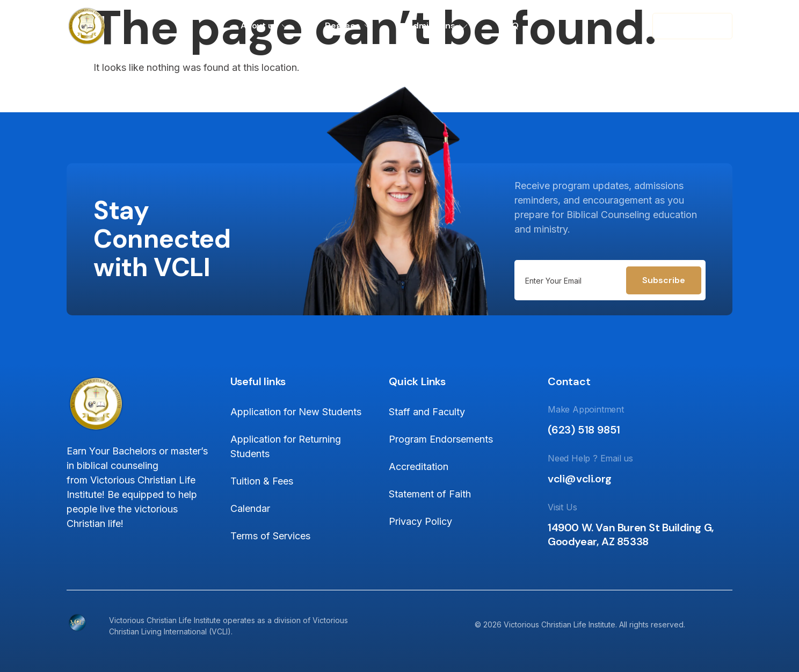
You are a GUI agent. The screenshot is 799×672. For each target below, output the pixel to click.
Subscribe (664, 280)
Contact (692, 26)
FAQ (510, 26)
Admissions (438, 26)
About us (266, 26)
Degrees (349, 26)
